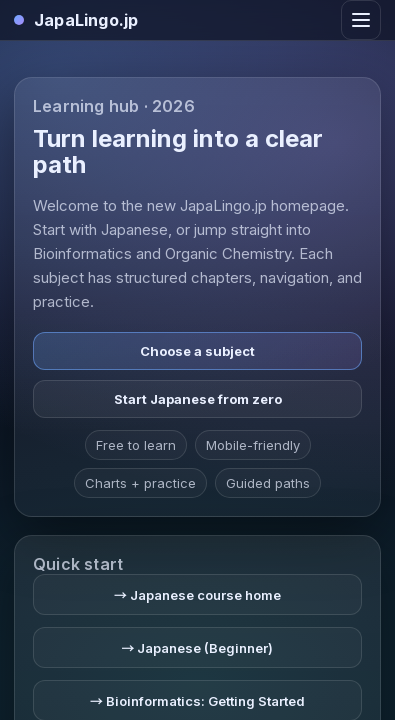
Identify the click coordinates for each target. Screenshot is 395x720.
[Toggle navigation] (361, 20)
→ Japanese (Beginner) (197, 648)
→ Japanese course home (197, 595)
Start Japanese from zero (198, 399)
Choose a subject (197, 351)
